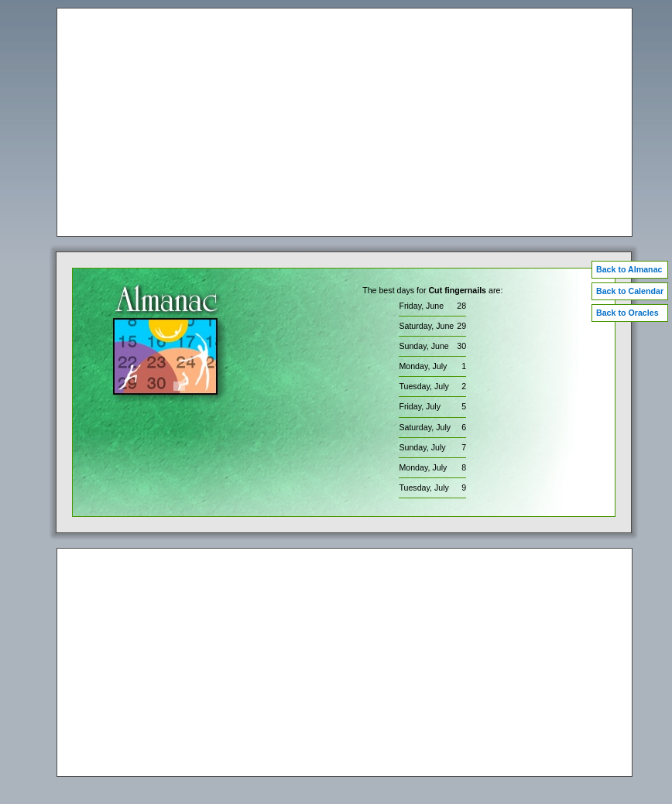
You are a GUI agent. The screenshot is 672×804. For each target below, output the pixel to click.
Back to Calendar (630, 291)
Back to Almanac (629, 269)
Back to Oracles (627, 313)
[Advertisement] (345, 122)
